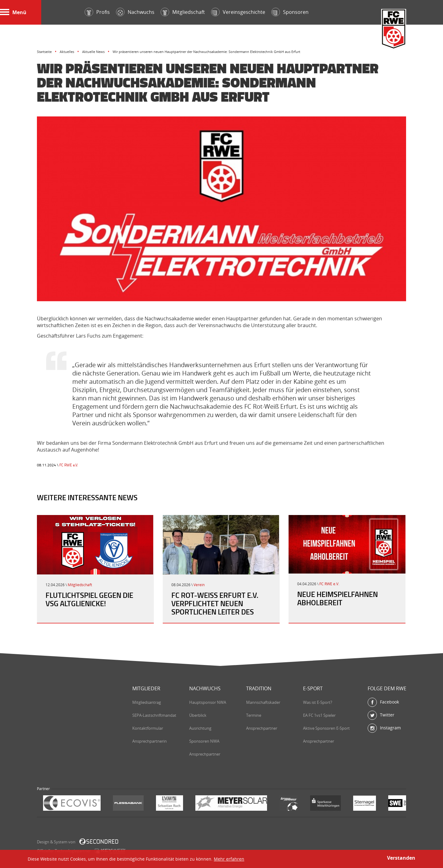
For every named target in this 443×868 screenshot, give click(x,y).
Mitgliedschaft (80, 585)
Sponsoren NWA (204, 741)
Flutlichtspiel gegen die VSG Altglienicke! (89, 599)
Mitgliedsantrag (147, 702)
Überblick (198, 715)
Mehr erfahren (229, 859)
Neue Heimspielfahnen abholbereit (337, 598)
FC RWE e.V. (69, 465)
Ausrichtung (200, 728)
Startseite (44, 52)
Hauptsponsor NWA (208, 702)
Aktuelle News (93, 52)
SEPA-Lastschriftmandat (154, 715)
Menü (13, 12)
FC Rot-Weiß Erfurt (394, 30)
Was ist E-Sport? (318, 702)
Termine (254, 715)
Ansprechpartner (205, 754)
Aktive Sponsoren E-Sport (326, 728)
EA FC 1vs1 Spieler (319, 715)
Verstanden (401, 858)
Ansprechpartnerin (150, 741)
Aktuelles (67, 52)
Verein (199, 585)
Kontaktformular (148, 728)
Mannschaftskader (263, 702)
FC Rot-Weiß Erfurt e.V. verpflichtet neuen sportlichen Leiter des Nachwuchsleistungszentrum (227, 608)
